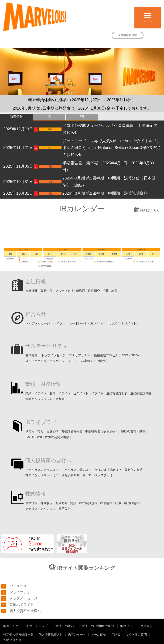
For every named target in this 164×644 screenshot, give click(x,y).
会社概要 (32, 291)
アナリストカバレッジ (41, 509)
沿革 (106, 291)
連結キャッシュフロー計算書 (45, 399)
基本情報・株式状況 (39, 503)
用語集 (116, 635)
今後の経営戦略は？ (108, 470)
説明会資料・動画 (133, 432)
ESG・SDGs (130, 355)
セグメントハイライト (88, 393)
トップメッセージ (38, 323)
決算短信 (52, 432)
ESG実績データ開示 (91, 361)
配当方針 (61, 503)
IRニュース (18, 586)
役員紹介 (94, 291)
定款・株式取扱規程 (84, 503)
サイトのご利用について (98, 626)
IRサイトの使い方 (65, 626)
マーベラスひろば (100, 475)
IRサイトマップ (37, 626)
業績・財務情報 (43, 384)
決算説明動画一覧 (74, 475)
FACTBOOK (34, 437)
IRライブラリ (41, 422)
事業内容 (46, 291)
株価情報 (106, 503)
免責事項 (147, 626)
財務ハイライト (60, 393)
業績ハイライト (36, 393)
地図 (114, 291)
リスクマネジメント (123, 323)
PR (82, 117)
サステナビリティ (47, 346)
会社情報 (36, 282)
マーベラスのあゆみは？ (42, 470)
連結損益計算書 (141, 393)
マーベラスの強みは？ (77, 470)
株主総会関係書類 (57, 437)
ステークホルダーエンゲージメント (50, 361)
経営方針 (36, 314)
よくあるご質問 (136, 635)
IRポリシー (128, 626)
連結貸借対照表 (117, 393)
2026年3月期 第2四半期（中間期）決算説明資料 (105, 193)
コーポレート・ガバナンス (87, 323)
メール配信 (99, 635)
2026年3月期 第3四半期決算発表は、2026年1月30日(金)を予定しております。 (82, 108)
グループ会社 (64, 291)
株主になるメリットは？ (42, 475)
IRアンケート (77, 635)
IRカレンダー (12, 626)
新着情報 (16, 117)
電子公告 (65, 509)
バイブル (59, 323)
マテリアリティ (80, 355)
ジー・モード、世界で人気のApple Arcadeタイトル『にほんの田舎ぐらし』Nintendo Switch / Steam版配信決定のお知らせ (112, 148)
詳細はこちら (150, 210)
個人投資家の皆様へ (48, 461)
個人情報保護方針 (51, 635)
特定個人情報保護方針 (18, 635)
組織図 (80, 291)
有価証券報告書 (72, 432)
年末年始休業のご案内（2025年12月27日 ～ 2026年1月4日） (82, 100)
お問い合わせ (12, 640)
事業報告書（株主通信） (102, 432)
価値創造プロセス (106, 355)
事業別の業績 (133, 470)
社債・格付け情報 (127, 503)
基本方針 (31, 355)
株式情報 (35, 494)
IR (49, 117)
